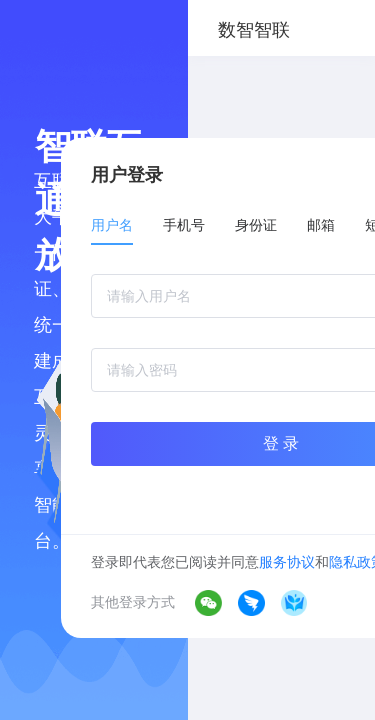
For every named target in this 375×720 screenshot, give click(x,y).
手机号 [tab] (184, 225)
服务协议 (287, 562)
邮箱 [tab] (321, 225)
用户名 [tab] (112, 225)
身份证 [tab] (256, 225)
